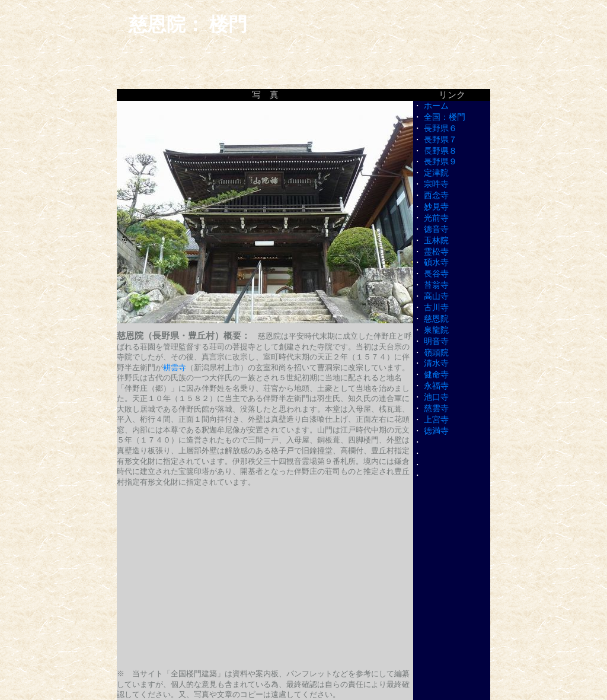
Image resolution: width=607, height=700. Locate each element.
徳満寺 (436, 431)
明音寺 (436, 341)
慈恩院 (436, 319)
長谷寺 (436, 274)
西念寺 (436, 195)
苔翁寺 (436, 285)
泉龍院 (436, 330)
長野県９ (440, 162)
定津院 (436, 173)
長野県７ (440, 140)
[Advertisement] (265, 578)
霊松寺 (436, 252)
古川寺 (436, 308)
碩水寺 (436, 262)
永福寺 (436, 386)
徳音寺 (436, 229)
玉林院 (436, 241)
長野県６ (440, 128)
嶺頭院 (436, 353)
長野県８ (440, 151)
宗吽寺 (436, 184)
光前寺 (436, 218)
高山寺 (436, 296)
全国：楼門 (445, 117)
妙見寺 (436, 207)
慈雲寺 (436, 408)
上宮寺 (436, 420)
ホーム (436, 106)
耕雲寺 (175, 367)
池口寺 (436, 397)
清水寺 (436, 363)
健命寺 (436, 375)
